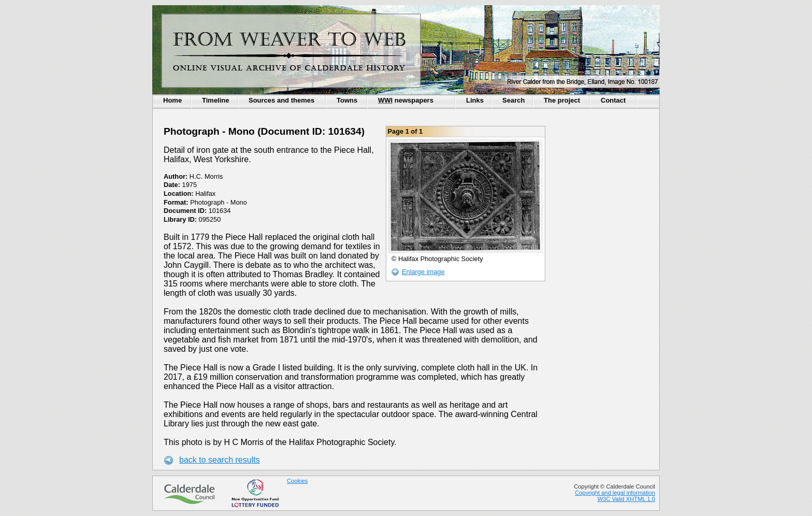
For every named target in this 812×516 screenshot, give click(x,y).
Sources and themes (281, 100)
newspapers (406, 100)
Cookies (297, 481)
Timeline (216, 100)
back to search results (220, 460)
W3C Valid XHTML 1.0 (626, 499)
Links (475, 100)
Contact (613, 100)
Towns (347, 100)
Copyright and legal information (615, 493)
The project (562, 100)
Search (513, 100)
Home (172, 100)
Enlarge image (423, 272)
